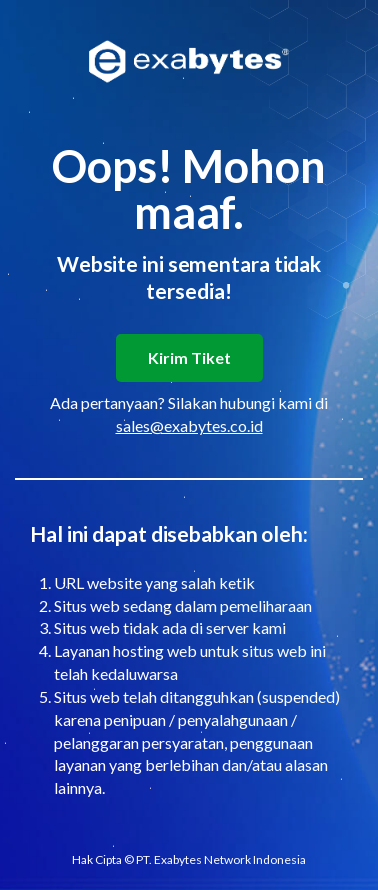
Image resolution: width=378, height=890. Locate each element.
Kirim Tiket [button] (189, 357)
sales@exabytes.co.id (189, 425)
